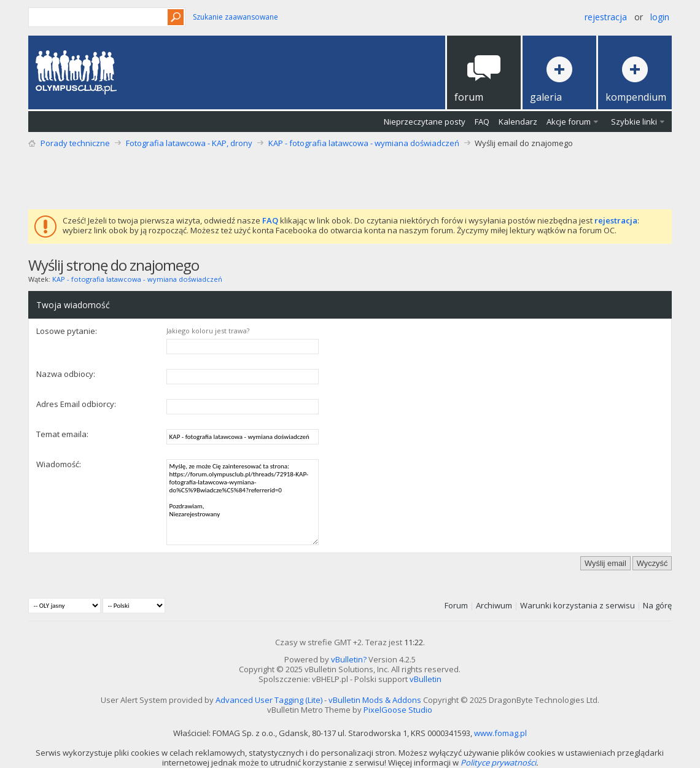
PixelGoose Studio (398, 710)
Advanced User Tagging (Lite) (269, 700)
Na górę (657, 605)
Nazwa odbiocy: (66, 374)
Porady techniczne (75, 143)
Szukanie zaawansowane (235, 17)
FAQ (482, 122)
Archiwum (494, 605)
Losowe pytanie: (67, 331)
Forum (456, 605)
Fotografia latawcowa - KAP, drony (189, 143)
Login (660, 17)
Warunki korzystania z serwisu (577, 605)
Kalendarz (518, 122)
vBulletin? (349, 659)
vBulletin (426, 679)
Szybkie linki (634, 122)
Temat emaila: (62, 434)
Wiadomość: (59, 464)
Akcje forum (569, 122)
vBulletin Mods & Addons (375, 700)
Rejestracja (606, 17)
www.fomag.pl (500, 733)
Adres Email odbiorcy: (76, 404)
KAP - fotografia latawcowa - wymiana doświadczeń (364, 143)
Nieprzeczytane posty (425, 122)
